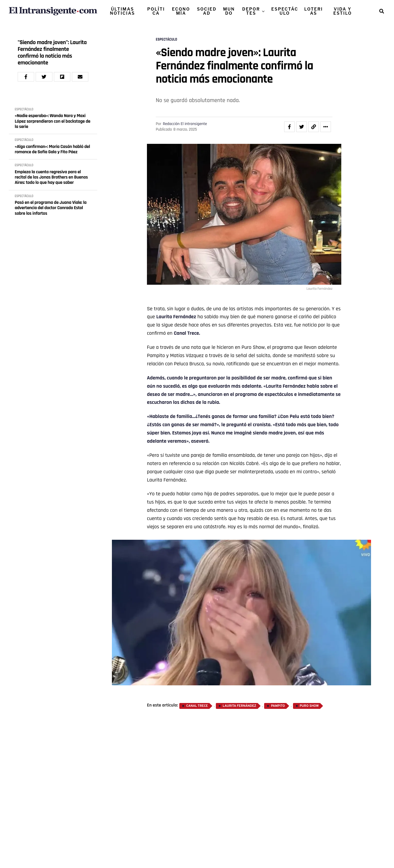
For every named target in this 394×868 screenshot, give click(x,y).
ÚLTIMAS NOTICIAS (122, 11)
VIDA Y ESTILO (343, 11)
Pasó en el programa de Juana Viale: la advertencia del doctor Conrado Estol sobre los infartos (51, 208)
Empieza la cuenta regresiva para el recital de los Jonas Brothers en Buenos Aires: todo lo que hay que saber (51, 178)
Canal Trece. (187, 333)
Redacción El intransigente (185, 124)
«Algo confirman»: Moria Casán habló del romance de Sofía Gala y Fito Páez (52, 150)
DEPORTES (251, 11)
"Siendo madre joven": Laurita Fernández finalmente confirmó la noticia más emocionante (52, 53)
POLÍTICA (156, 11)
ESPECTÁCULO (285, 11)
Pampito (278, 706)
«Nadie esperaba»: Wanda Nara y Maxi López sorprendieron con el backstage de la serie (53, 121)
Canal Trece (197, 706)
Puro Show (309, 706)
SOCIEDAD (207, 11)
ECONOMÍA (181, 11)
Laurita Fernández (176, 317)
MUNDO (229, 11)
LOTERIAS (313, 11)
